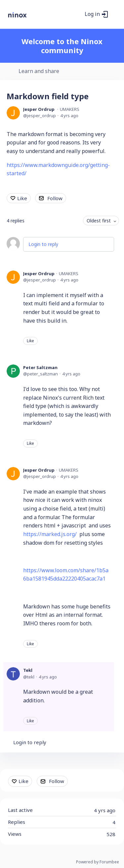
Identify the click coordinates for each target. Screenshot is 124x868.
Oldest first (99, 221)
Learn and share (39, 71)
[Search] (78, 14)
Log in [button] (92, 14)
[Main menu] (115, 14)
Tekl (28, 670)
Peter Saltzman (40, 367)
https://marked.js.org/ (50, 534)
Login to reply (43, 244)
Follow (55, 198)
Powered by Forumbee (98, 862)
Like (22, 198)
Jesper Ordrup (39, 109)
